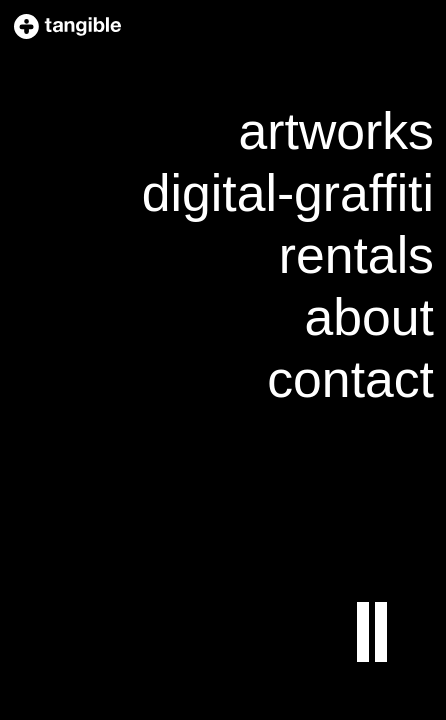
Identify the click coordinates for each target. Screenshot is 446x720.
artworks (336, 131)
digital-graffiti (288, 193)
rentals (356, 255)
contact (350, 379)
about (369, 317)
